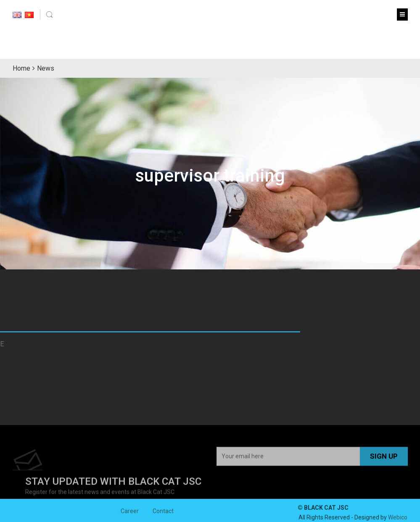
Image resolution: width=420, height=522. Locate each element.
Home (21, 68)
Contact (163, 513)
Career (130, 513)
